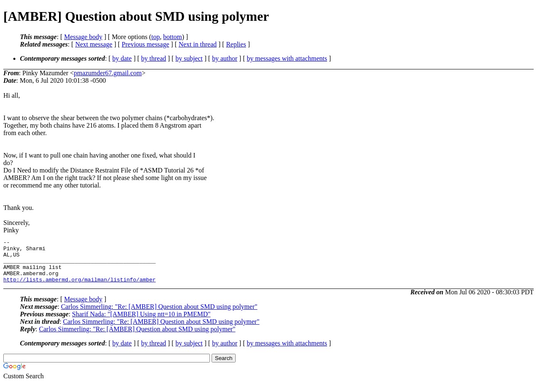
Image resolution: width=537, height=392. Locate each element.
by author (225, 58)
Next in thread (198, 44)
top (155, 37)
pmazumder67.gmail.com (108, 73)
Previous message (145, 44)
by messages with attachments (287, 58)
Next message (94, 44)
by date (122, 58)
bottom (172, 37)
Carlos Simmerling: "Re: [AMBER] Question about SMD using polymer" (159, 315)
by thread (154, 58)
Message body (83, 37)
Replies (236, 44)
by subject (189, 58)
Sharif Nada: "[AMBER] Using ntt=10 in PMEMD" (141, 323)
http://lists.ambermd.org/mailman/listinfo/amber (80, 288)
